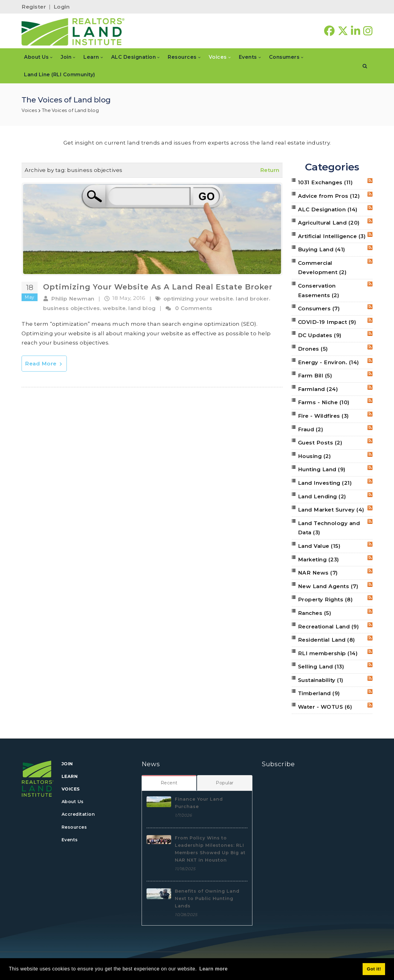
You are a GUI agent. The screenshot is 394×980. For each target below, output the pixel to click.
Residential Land (327, 640)
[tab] (169, 783)
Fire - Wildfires (324, 416)
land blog (142, 308)
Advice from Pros (329, 196)
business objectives (72, 308)
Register (34, 7)
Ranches (315, 613)
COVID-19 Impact (327, 322)
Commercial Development (322, 268)
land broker (252, 299)
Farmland (318, 389)
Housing (315, 456)
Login (62, 7)
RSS (370, 181)
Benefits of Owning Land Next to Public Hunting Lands (207, 898)
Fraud (311, 429)
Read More (44, 364)
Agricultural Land (329, 223)
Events (70, 840)
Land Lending (322, 496)
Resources (74, 827)
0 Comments (194, 308)
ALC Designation (328, 209)
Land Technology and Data (329, 528)
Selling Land (321, 667)
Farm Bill (315, 376)
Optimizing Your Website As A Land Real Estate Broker (158, 287)
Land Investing (325, 483)
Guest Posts (320, 443)
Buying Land (322, 249)
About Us (73, 802)
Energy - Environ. (329, 362)
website (114, 308)
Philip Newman (73, 299)
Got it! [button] (374, 969)
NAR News (318, 573)
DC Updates (320, 335)
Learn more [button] (213, 969)
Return (270, 170)
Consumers (319, 309)
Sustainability (321, 680)
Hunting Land (322, 469)
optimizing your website (198, 299)
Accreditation (78, 814)
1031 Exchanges (326, 182)
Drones (313, 349)
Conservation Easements (319, 291)
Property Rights (326, 600)
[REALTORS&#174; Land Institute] (73, 31)
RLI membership (328, 653)
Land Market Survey (331, 510)
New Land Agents (328, 586)
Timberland (319, 693)
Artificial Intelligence (332, 236)
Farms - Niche (324, 402)
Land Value (319, 546)
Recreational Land (329, 627)
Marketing (319, 560)
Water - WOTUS (325, 707)
